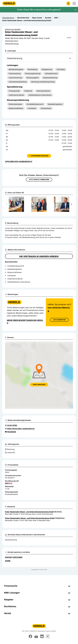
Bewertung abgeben (13, 29)
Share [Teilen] (8, 561)
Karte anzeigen (39, 385)
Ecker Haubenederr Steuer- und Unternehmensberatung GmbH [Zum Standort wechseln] (30, 518)
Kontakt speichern (14, 557)
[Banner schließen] (75, 10)
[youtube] (36, 636)
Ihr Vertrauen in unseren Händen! (39, 256)
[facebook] (30, 636)
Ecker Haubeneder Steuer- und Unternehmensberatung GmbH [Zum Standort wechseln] (29, 512)
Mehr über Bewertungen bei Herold (25, 322)
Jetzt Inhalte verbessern (39, 180)
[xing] (48, 636)
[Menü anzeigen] (74, 3)
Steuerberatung (11, 540)
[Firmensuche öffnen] (68, 3)
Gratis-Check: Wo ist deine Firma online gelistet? (39, 10)
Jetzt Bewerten (59, 320)
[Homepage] (9, 3)
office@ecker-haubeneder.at (19, 161)
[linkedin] (42, 636)
